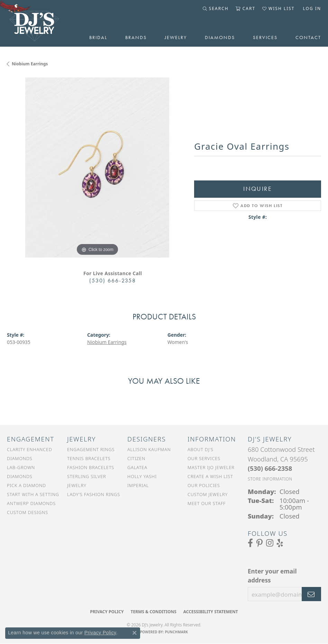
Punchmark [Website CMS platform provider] (177, 632)
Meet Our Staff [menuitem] (207, 503)
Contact (308, 37)
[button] (216, 9)
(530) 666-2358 (113, 281)
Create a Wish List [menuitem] (210, 476)
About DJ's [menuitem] (201, 449)
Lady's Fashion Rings (94, 494)
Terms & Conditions (153, 612)
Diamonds (220, 37)
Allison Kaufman (149, 449)
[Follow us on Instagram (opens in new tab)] (270, 543)
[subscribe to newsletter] (311, 594)
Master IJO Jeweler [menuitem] (211, 467)
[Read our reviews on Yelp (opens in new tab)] (280, 543)
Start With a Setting (33, 494)
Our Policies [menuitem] (204, 485)
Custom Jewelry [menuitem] (208, 494)
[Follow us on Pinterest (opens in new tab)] (259, 543)
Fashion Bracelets (91, 467)
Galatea (137, 467)
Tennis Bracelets (89, 458)
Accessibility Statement (211, 612)
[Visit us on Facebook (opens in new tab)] (250, 543)
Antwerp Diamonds (31, 503)
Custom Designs (28, 512)
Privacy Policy (107, 612)
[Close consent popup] (135, 633)
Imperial (138, 485)
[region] (97, 167)
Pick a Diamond (26, 485)
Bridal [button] (98, 37)
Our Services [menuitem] (204, 458)
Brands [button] (136, 37)
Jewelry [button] (176, 37)
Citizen (136, 458)
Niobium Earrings (30, 64)
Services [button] (265, 37)
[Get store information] (270, 479)
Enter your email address (272, 576)
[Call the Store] (270, 468)
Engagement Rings (91, 449)
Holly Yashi (142, 476)
